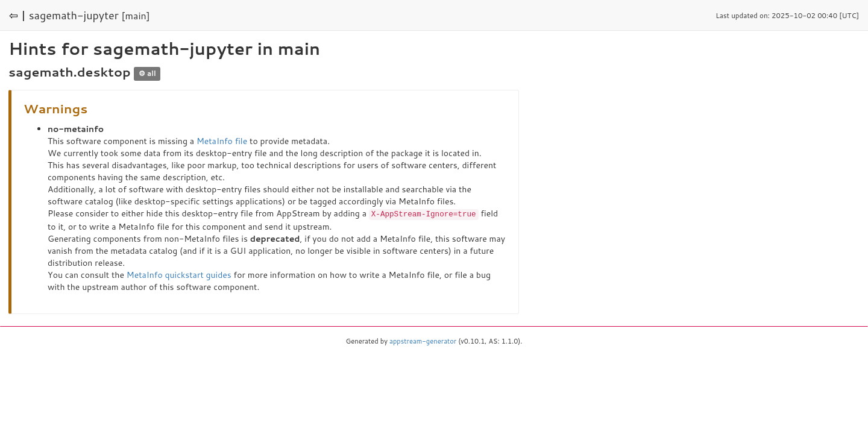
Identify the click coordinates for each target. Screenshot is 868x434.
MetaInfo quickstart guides (179, 274)
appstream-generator (423, 341)
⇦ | (17, 15)
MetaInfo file (222, 141)
